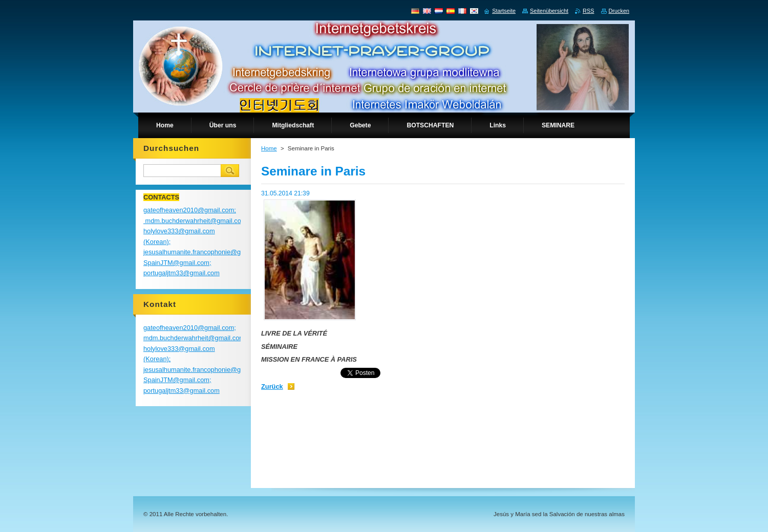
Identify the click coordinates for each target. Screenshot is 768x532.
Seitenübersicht (549, 11)
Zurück (272, 386)
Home (269, 148)
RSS (588, 11)
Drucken (619, 11)
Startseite (504, 11)
